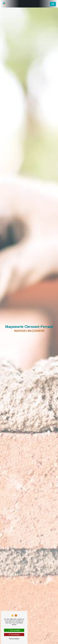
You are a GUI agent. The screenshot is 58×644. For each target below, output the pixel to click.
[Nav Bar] (53, 4)
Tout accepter (14, 630)
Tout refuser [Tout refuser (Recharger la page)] (14, 635)
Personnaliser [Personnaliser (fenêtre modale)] (14, 639)
